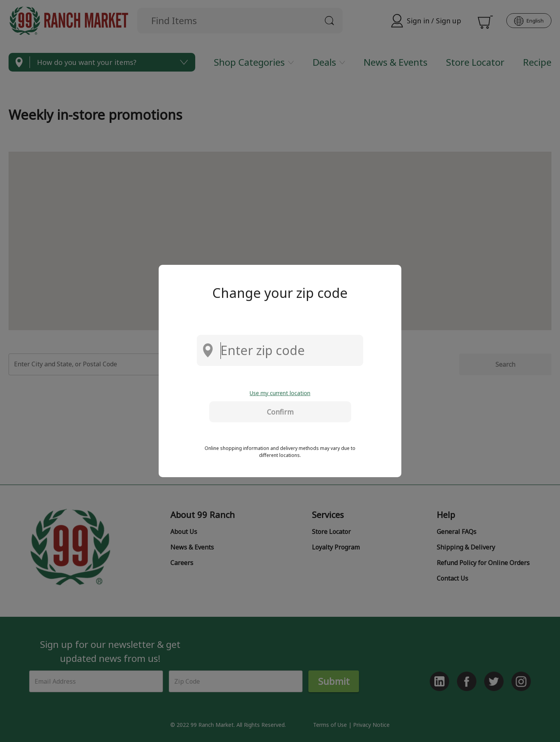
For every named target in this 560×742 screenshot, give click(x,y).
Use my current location (280, 393)
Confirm (280, 412)
